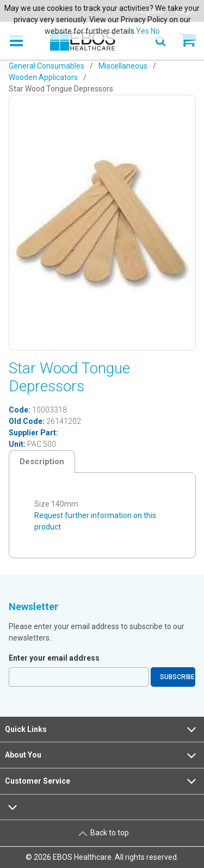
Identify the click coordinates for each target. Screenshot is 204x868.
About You (102, 755)
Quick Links (102, 729)
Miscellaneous (123, 66)
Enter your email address (54, 658)
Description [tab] (42, 461)
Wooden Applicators (43, 77)
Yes (143, 31)
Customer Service (102, 781)
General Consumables (47, 66)
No (155, 31)
